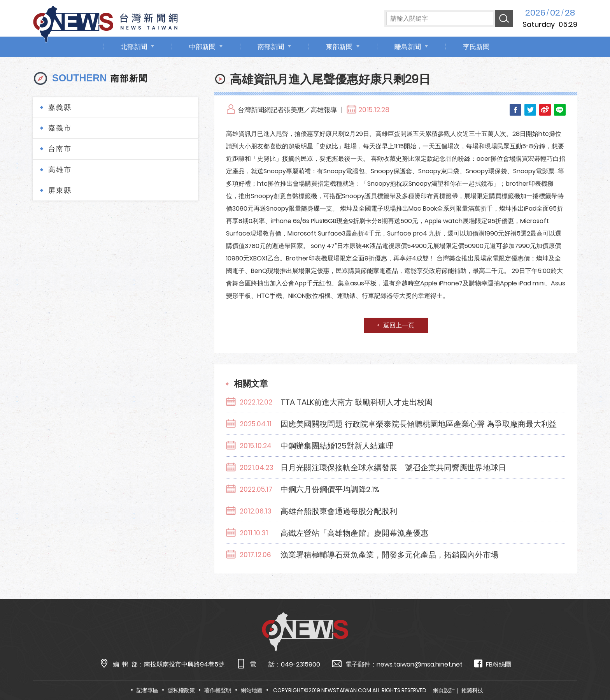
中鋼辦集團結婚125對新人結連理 (337, 446)
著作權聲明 (218, 690)
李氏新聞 (476, 47)
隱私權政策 (181, 690)
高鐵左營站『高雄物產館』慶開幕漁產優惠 (354, 533)
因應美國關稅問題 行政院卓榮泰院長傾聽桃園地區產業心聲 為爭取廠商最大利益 (419, 424)
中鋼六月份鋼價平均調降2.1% (330, 489)
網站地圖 (252, 690)
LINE (560, 110)
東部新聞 (339, 47)
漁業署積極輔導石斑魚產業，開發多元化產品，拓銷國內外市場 (389, 555)
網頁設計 (444, 690)
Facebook (515, 110)
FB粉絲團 (493, 664)
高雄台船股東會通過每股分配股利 (339, 511)
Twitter (530, 110)
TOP (589, 671)
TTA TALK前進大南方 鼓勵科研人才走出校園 (357, 402)
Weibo (545, 110)
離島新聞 (408, 47)
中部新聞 (202, 47)
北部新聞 (134, 47)
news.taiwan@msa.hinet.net (420, 664)
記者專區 (147, 690)
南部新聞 (271, 47)
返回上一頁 (399, 325)
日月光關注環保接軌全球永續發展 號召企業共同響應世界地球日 (393, 468)
